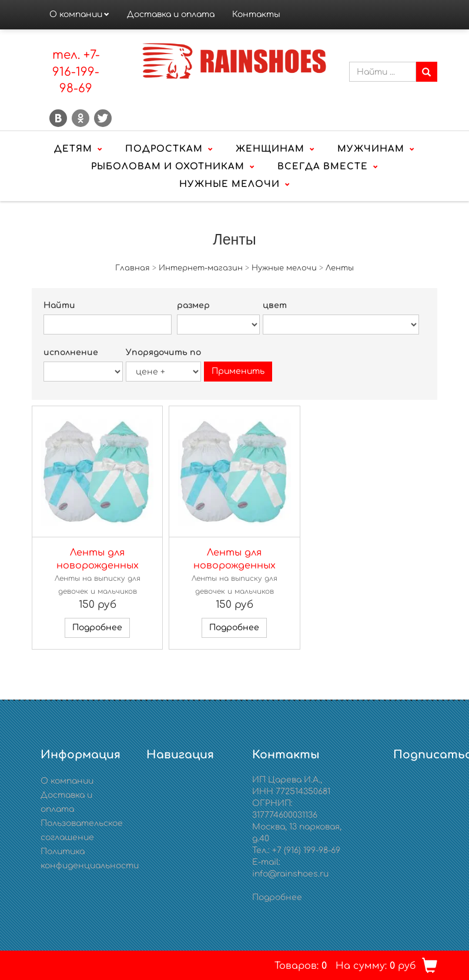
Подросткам (164, 149)
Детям (73, 149)
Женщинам (270, 149)
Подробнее (97, 628)
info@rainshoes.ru (290, 874)
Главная (133, 268)
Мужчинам (371, 149)
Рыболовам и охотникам (168, 167)
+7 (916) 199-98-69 (306, 850)
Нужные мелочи (230, 184)
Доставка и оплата (171, 14)
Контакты (256, 14)
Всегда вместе (323, 167)
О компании (76, 14)
